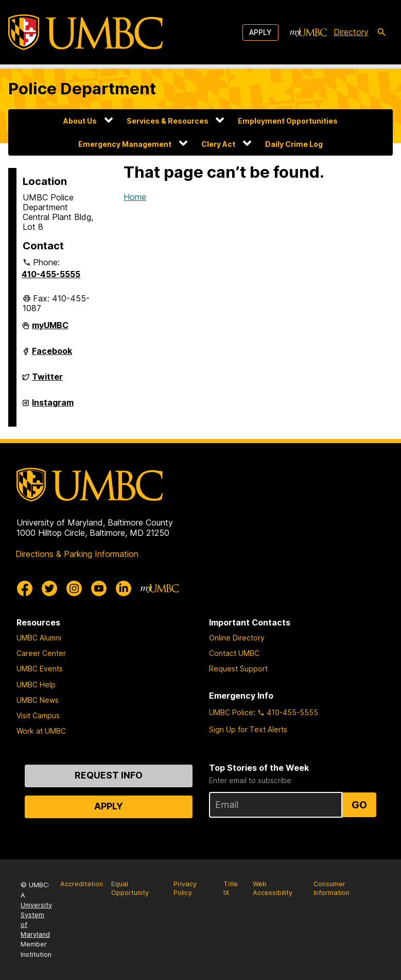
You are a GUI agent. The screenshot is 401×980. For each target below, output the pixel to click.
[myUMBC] (308, 32)
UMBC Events (40, 669)
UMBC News (38, 700)
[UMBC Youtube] (99, 588)
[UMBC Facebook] (25, 588)
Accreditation (82, 884)
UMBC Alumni (39, 638)
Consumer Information (332, 888)
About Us (80, 121)
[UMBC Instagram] (74, 588)
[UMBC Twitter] (49, 588)
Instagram (53, 407)
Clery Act (218, 144)
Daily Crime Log (294, 144)
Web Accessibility (273, 888)
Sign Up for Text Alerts (248, 729)
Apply (260, 32)
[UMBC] (85, 32)
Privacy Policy (185, 888)
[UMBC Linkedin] (124, 588)
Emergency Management (125, 144)
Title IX (231, 888)
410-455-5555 (51, 274)
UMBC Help (36, 685)
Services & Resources (168, 121)
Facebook (52, 355)
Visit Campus (38, 715)
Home (135, 197)
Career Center (41, 653)
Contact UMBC (234, 653)
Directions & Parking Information (77, 554)
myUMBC (50, 329)
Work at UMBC (41, 731)
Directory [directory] (351, 32)
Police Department (82, 89)
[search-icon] (381, 32)
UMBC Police (231, 712)
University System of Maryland (36, 920)
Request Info (109, 775)
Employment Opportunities (288, 121)
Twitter (47, 381)
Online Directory (237, 638)
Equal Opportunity (130, 888)
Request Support (238, 669)
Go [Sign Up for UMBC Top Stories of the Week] (359, 805)
